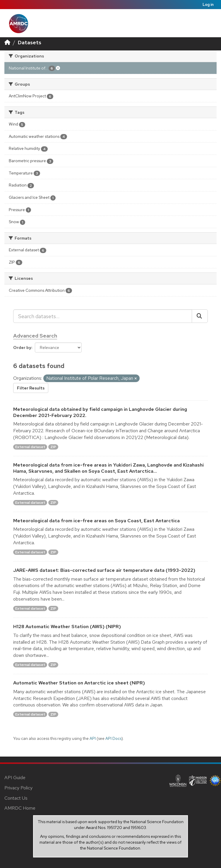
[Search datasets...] (103, 316)
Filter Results (31, 388)
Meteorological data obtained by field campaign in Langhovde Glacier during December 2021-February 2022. (100, 412)
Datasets (30, 42)
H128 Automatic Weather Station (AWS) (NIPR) (67, 627)
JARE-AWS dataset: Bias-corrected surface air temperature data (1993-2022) (104, 570)
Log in (208, 5)
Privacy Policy (18, 788)
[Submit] (200, 316)
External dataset (30, 447)
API (93, 738)
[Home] (7, 42)
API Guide (15, 778)
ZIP (53, 447)
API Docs (113, 738)
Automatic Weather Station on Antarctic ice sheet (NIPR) (79, 683)
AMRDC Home (20, 808)
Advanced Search (35, 336)
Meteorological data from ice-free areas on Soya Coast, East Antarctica (96, 521)
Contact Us (16, 798)
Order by (22, 347)
